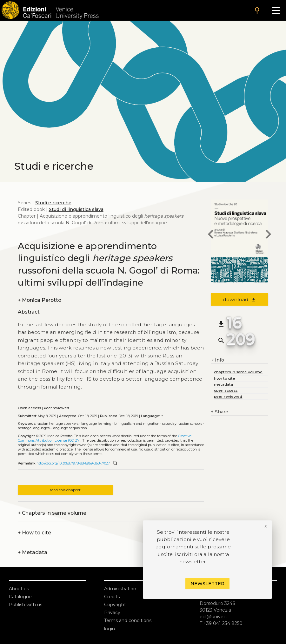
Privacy (112, 613)
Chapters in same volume (52, 513)
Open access (29, 408)
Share (219, 412)
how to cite (225, 378)
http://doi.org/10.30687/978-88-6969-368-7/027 (73, 463)
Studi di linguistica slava (76, 209)
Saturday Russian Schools (182, 424)
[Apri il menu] (276, 10)
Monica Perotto (40, 300)
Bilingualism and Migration (137, 424)
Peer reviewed (57, 408)
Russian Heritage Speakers (57, 424)
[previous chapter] (211, 235)
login (110, 629)
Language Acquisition (70, 428)
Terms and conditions (128, 620)
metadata (223, 384)
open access (226, 390)
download (239, 299)
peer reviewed (228, 396)
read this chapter (65, 490)
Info (217, 360)
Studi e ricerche (53, 203)
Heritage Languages (34, 428)
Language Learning (96, 424)
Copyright (115, 605)
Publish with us (26, 605)
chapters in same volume (238, 372)
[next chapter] (268, 235)
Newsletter (207, 584)
